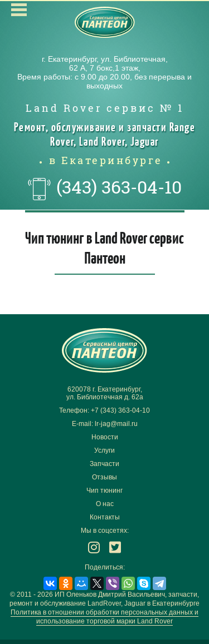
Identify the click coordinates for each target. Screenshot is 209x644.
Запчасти (104, 464)
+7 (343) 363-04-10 (120, 410)
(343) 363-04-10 (119, 187)
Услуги (104, 450)
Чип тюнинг (104, 491)
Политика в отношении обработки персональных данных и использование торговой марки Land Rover (104, 617)
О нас (105, 504)
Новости (105, 437)
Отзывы (104, 477)
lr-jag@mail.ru (116, 424)
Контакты (105, 517)
